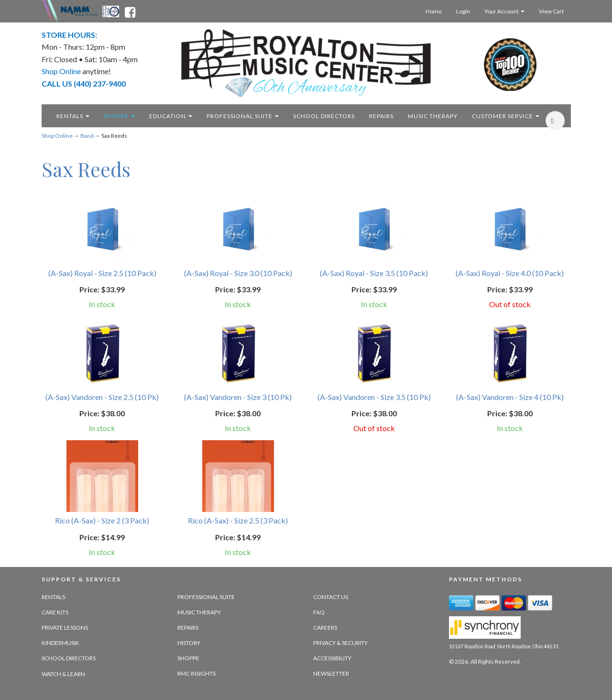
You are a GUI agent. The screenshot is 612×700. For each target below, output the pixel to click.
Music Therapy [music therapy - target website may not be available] (433, 116)
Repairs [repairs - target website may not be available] (381, 116)
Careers (325, 628)
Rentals (73, 116)
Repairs (188, 628)
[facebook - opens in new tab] (130, 11)
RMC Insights (197, 673)
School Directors (69, 658)
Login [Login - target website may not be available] (463, 11)
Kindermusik (60, 643)
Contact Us (331, 597)
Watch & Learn (63, 674)
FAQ (319, 612)
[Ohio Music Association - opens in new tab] (111, 11)
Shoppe (119, 116)
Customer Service (506, 116)
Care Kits (55, 612)
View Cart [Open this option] (551, 11)
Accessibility (332, 658)
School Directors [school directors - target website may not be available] (324, 116)
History (189, 643)
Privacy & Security (340, 643)
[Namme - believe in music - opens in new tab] (79, 11)
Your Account (504, 11)
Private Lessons (65, 628)
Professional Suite (243, 116)
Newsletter (331, 673)
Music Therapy (199, 612)
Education (171, 116)
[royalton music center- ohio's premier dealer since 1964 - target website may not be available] (306, 63)
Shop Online (57, 136)
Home (434, 11)
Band (87, 136)
